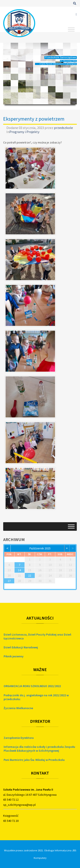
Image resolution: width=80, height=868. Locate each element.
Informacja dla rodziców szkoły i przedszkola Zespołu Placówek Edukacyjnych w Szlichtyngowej (39, 749)
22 (30, 575)
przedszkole (63, 128)
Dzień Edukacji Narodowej (21, 647)
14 (19, 570)
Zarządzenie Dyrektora (19, 738)
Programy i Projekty (24, 132)
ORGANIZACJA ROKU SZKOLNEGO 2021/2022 (32, 686)
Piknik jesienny (14, 656)
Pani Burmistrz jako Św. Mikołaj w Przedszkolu (34, 760)
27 (9, 581)
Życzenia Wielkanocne (18, 708)
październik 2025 (40, 548)
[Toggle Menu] (71, 29)
